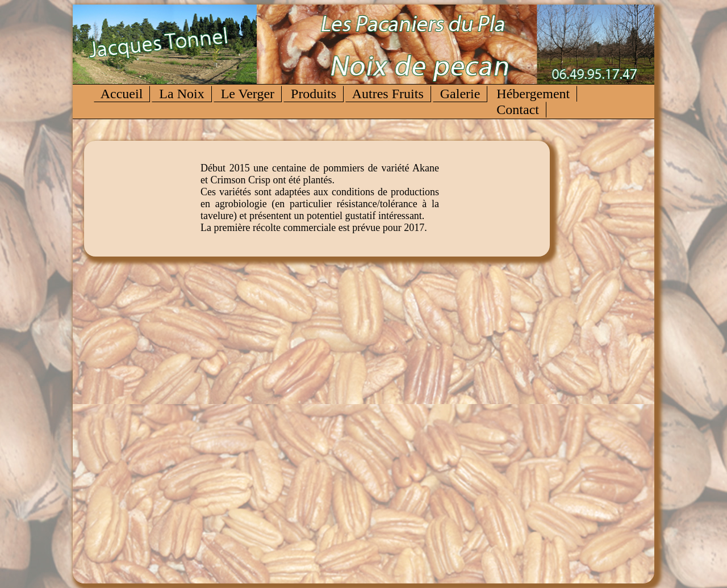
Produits (314, 94)
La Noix (181, 94)
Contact (518, 110)
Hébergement (533, 94)
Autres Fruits (388, 94)
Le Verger (248, 94)
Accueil (122, 94)
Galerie (460, 94)
